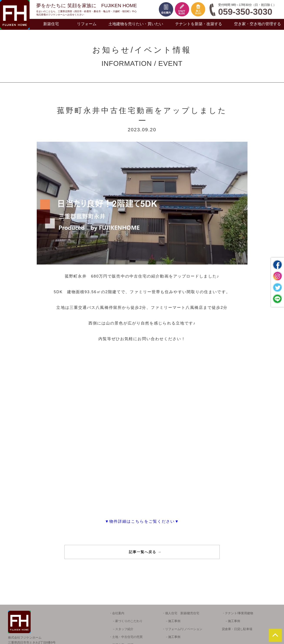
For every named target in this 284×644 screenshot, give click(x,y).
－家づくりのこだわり (126, 621)
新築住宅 (51, 24)
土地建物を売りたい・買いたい (136, 24)
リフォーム (87, 24)
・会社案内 (117, 613)
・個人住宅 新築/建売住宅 (181, 613)
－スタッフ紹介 (121, 629)
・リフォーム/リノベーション (182, 629)
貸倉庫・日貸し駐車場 (237, 629)
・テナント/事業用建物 (237, 613)
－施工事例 (171, 621)
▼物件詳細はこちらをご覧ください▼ (142, 521)
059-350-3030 (245, 12)
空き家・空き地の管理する (257, 24)
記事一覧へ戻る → (145, 552)
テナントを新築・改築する (199, 24)
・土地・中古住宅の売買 (126, 637)
